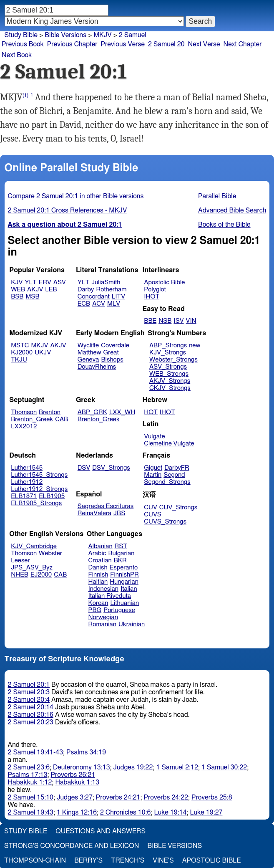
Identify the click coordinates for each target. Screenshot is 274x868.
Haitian (98, 582)
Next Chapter (242, 44)
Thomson (24, 412)
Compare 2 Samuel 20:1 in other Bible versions (76, 196)
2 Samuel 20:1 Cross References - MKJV (68, 210)
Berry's (88, 860)
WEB (18, 290)
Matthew (89, 353)
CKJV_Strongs (170, 388)
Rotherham (111, 290)
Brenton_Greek (32, 419)
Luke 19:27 (206, 812)
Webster (50, 553)
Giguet (153, 468)
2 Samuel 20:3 (29, 692)
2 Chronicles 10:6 (125, 812)
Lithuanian (124, 603)
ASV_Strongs (168, 367)
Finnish (98, 575)
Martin (153, 475)
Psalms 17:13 (28, 775)
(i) (26, 95)
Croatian (100, 561)
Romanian (102, 624)
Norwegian (103, 617)
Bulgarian (121, 553)
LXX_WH (122, 412)
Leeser (20, 561)
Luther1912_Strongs (39, 489)
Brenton (50, 412)
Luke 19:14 (171, 812)
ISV (178, 321)
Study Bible (21, 35)
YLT (30, 282)
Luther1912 (27, 482)
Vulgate (154, 437)
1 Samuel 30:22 (224, 767)
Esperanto (124, 568)
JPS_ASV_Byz (32, 568)
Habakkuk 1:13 (77, 782)
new (195, 345)
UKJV (43, 353)
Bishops (112, 360)
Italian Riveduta (110, 596)
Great (111, 353)
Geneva (88, 360)
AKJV (35, 290)
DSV (84, 468)
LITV (118, 297)
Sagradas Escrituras (106, 506)
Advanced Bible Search (232, 210)
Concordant (94, 297)
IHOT (152, 297)
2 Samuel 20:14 (31, 707)
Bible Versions (65, 35)
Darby (86, 290)
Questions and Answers (101, 831)
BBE (150, 321)
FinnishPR (124, 575)
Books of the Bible (224, 225)
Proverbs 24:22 (166, 797)
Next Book (17, 55)
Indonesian (104, 589)
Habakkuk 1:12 (30, 782)
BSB (17, 297)
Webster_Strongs (173, 360)
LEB (51, 290)
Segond (174, 475)
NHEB (20, 575)
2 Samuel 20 (166, 44)
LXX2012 (24, 426)
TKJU (19, 360)
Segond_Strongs (167, 482)
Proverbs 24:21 (118, 797)
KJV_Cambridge (34, 546)
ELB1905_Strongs (36, 503)
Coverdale (115, 345)
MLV (114, 304)
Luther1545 (27, 468)
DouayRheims (97, 367)
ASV (60, 282)
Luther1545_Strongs (39, 475)
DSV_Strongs (111, 468)
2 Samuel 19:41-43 (36, 752)
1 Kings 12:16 (77, 812)
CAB (62, 419)
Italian (129, 589)
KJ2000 (22, 353)
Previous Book (23, 44)
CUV (151, 507)
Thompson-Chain (35, 860)
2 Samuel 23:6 (29, 767)
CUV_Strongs (178, 507)
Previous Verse (123, 44)
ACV (99, 304)
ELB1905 (52, 496)
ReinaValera (94, 513)
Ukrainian (132, 624)
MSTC (20, 345)
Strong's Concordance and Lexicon (72, 846)
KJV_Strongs (168, 353)
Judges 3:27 (75, 797)
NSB (165, 321)
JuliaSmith (106, 282)
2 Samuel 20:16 (31, 715)
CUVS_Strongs (165, 522)
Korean (98, 603)
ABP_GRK (92, 412)
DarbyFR (177, 468)
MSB (32, 297)
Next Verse (204, 44)
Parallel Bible (217, 196)
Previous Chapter (72, 44)
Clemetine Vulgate (169, 444)
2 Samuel (133, 35)
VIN (191, 321)
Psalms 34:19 (86, 752)
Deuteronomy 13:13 (82, 767)
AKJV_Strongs (170, 381)
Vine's (163, 860)
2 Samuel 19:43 (31, 812)
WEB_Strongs (169, 374)
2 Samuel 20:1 (29, 685)
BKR (120, 561)
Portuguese (119, 610)
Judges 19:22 (133, 767)
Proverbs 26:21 (73, 775)
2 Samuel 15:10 (31, 797)
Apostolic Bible (212, 860)
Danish (98, 568)
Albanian (101, 546)
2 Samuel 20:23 (31, 722)
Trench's (128, 860)
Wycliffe (88, 345)
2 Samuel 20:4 (29, 700)
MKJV (102, 35)
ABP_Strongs (168, 345)
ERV (45, 282)
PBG (95, 610)
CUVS (153, 515)
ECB (84, 304)
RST (121, 546)
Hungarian (124, 582)
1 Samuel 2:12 (177, 767)
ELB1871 (24, 496)
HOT (151, 412)
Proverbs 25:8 (212, 797)
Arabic (97, 553)
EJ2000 (41, 575)
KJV (17, 282)
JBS (119, 513)
